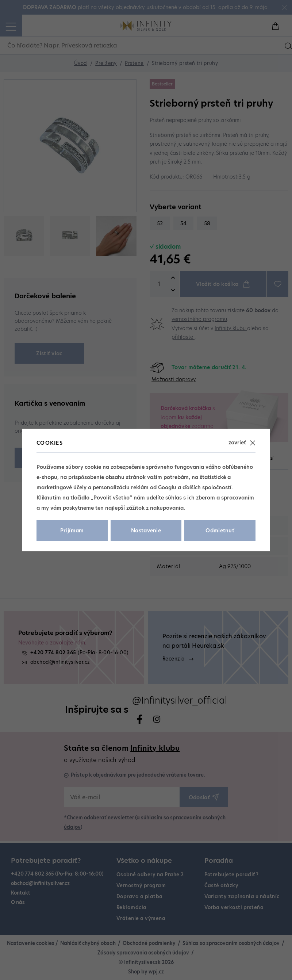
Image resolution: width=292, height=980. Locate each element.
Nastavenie (146, 531)
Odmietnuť (220, 531)
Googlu (167, 487)
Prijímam (72, 531)
